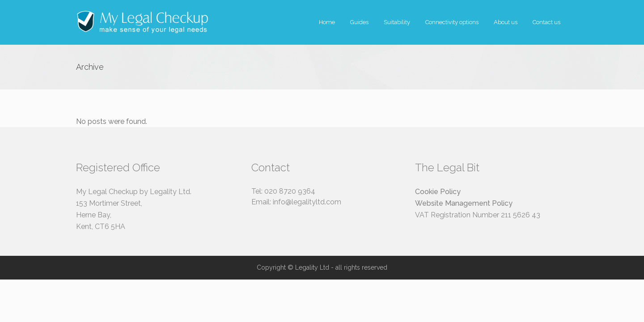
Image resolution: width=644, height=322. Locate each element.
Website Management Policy (464, 203)
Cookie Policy (438, 192)
